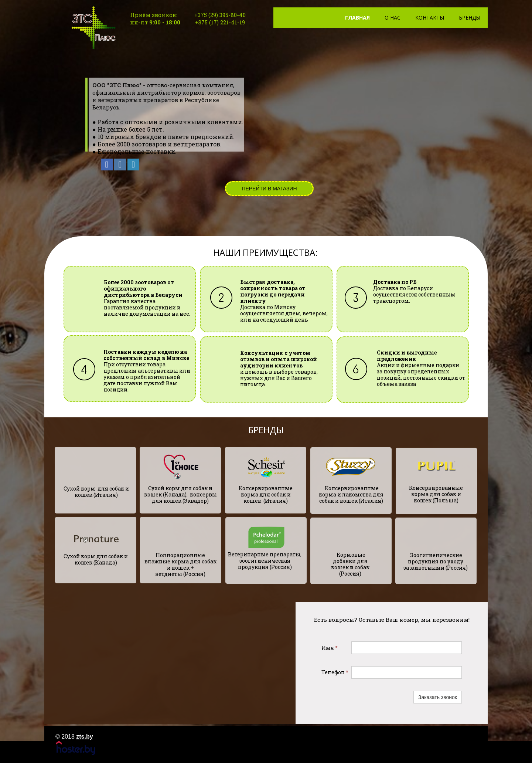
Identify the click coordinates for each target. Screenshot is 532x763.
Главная (357, 18)
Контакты (430, 18)
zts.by (84, 737)
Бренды (470, 18)
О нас (393, 18)
